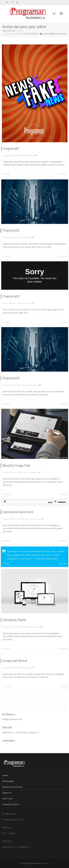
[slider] (30, 507)
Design (34, 381)
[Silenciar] (51, 506)
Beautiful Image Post (21, 463)
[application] (35, 507)
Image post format (19, 663)
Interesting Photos (19, 618)
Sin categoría (27, 155)
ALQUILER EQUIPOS (11, 804)
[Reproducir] (12, 506)
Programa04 (16, 376)
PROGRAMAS (8, 781)
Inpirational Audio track (22, 514)
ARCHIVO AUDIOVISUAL (12, 787)
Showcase (28, 301)
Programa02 (16, 228)
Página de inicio (9, 31)
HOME (5, 775)
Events (27, 468)
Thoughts (28, 233)
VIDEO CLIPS (8, 799)
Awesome (35, 520)
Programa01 (12, 149)
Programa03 (16, 296)
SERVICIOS (7, 793)
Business (35, 623)
